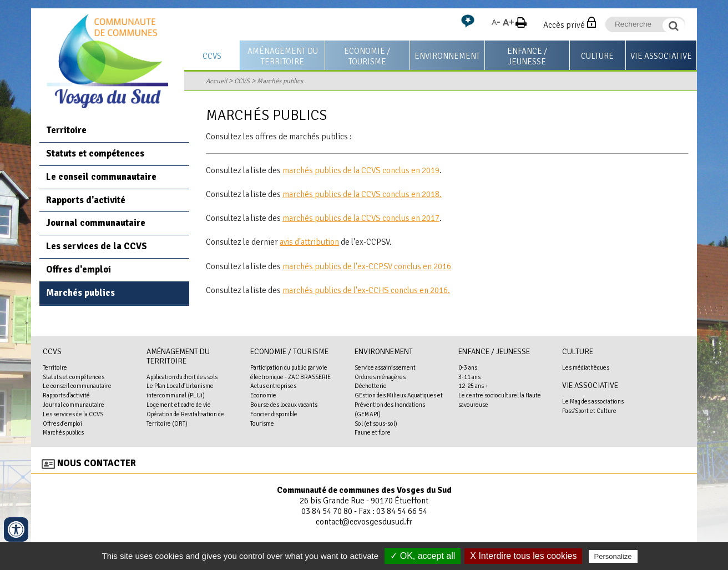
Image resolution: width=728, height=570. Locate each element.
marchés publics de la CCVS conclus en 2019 (361, 170)
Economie (263, 395)
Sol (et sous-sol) (376, 423)
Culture (597, 56)
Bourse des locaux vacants (284, 405)
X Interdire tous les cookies (523, 556)
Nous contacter (97, 463)
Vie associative (661, 56)
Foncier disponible (274, 414)
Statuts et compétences (95, 153)
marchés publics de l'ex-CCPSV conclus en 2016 (367, 266)
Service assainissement (385, 367)
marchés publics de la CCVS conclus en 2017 (361, 218)
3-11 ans (469, 377)
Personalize (613, 556)
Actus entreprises (273, 386)
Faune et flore (373, 432)
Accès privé (564, 25)
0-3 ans (468, 367)
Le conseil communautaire (101, 177)
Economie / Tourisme (367, 56)
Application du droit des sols (182, 377)
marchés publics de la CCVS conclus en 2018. (362, 194)
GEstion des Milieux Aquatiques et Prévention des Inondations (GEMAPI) (399, 405)
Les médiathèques (586, 367)
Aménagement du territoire (283, 56)
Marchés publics (280, 81)
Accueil (216, 81)
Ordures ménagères (380, 377)
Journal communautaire (96, 223)
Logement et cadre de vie (179, 405)
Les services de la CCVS (97, 246)
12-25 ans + (474, 386)
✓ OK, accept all (423, 556)
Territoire (66, 130)
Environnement (447, 56)
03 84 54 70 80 (327, 511)
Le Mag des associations (593, 401)
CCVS (212, 56)
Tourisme (262, 423)
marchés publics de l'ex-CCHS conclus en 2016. (366, 290)
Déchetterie (371, 386)
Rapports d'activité (86, 200)
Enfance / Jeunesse (527, 56)
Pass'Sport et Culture (589, 411)
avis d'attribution (309, 242)
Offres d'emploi (79, 269)
